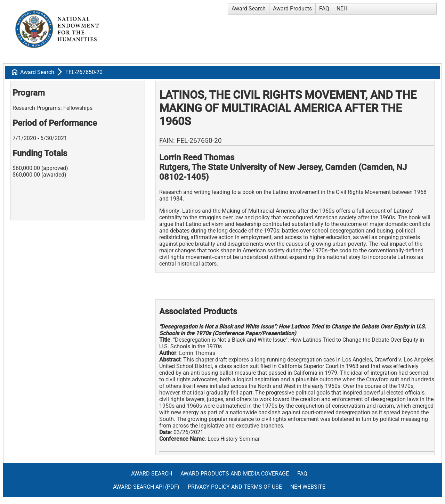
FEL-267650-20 (84, 72)
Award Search (249, 9)
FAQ (324, 9)
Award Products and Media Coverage (235, 474)
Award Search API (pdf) (146, 487)
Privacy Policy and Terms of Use (235, 487)
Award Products (292, 9)
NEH (342, 9)
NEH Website (308, 487)
